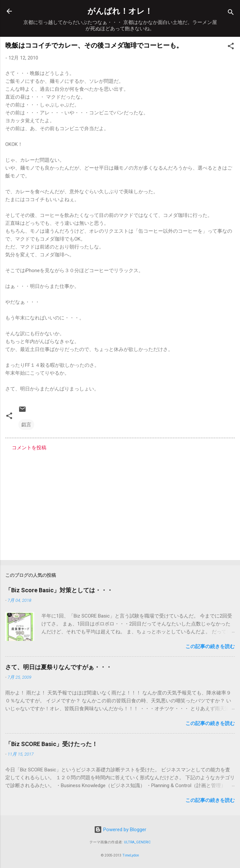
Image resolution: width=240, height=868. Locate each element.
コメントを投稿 (29, 448)
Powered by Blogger (120, 830)
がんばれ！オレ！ (120, 11)
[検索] (231, 13)
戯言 (26, 425)
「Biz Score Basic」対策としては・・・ (59, 590)
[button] (231, 47)
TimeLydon (131, 855)
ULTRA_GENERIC (137, 842)
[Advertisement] (120, 504)
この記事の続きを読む (210, 646)
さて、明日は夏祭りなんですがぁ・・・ (59, 667)
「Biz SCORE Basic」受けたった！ (51, 744)
